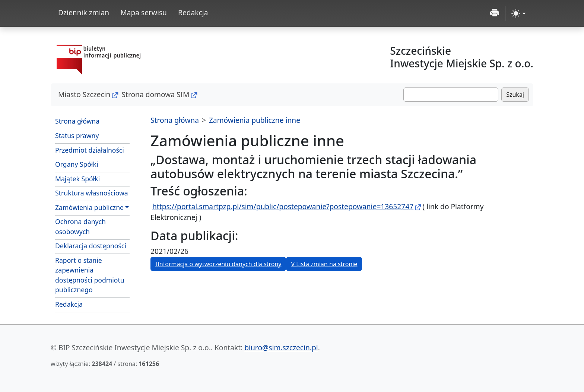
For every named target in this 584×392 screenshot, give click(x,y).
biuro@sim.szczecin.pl (281, 348)
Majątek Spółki (77, 179)
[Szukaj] (451, 95)
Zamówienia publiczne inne (255, 120)
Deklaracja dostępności (91, 246)
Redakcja (193, 12)
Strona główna (77, 121)
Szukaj (515, 95)
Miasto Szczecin (84, 94)
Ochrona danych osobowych (80, 226)
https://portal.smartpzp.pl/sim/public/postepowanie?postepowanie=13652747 (283, 206)
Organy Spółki (77, 164)
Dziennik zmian (84, 12)
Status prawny (77, 136)
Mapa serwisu (144, 12)
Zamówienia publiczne (89, 207)
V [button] (324, 264)
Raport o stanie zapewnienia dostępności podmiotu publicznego (90, 275)
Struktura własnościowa (92, 193)
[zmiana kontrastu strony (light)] (519, 13)
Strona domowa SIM (155, 94)
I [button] (218, 264)
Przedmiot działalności (90, 150)
